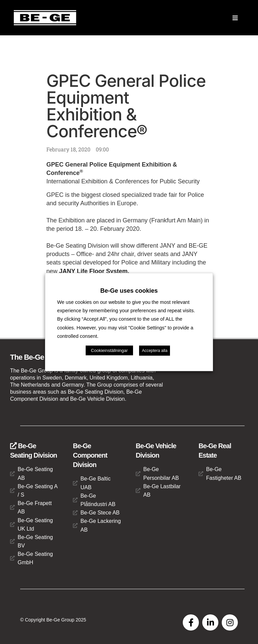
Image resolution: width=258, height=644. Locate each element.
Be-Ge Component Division (90, 455)
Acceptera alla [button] (155, 351)
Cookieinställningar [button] (110, 350)
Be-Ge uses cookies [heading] (129, 291)
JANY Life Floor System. (94, 271)
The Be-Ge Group (38, 357)
